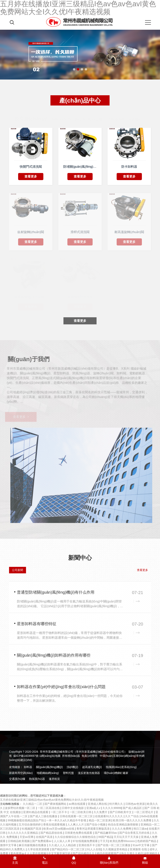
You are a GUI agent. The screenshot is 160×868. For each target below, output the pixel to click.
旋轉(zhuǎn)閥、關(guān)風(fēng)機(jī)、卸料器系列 (88, 115)
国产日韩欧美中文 (121, 812)
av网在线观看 (78, 804)
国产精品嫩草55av (106, 833)
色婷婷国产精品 (147, 841)
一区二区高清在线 (49, 808)
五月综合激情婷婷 (30, 825)
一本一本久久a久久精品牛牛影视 (67, 820)
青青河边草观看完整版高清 (93, 829)
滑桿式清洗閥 (80, 233)
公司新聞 (18, 570)
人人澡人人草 (62, 841)
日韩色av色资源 (135, 804)
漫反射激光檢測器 (89, 773)
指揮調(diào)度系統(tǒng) (121, 767)
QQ (74, 860)
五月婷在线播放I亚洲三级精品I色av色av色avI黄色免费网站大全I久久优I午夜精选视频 (52, 800)
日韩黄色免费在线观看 (79, 833)
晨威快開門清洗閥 (80, 297)
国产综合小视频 (96, 825)
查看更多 (31, 176)
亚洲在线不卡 (87, 845)
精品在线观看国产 (108, 853)
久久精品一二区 (33, 804)
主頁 (15, 860)
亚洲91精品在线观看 (36, 812)
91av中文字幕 (141, 845)
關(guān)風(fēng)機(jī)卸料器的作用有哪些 (54, 655)
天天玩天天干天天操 (127, 837)
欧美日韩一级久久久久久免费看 (133, 820)
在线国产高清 (45, 837)
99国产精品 (105, 837)
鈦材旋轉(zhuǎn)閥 (31, 233)
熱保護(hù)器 (37, 779)
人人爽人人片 (76, 825)
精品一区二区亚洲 (100, 820)
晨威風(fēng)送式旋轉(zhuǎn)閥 (31, 297)
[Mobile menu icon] (148, 22)
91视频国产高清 (32, 829)
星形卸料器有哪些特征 (37, 624)
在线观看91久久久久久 (109, 816)
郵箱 (145, 861)
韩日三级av (140, 829)
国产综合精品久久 (84, 853)
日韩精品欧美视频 (19, 841)
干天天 (104, 841)
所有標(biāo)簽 (71, 756)
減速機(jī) (135, 115)
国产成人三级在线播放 (44, 816)
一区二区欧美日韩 (81, 812)
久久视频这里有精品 (115, 849)
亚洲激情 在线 (139, 849)
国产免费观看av (42, 841)
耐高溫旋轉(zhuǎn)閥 (129, 233)
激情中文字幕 (9, 845)
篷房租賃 (54, 779)
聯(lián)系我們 (109, 860)
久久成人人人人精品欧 (63, 845)
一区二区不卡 (59, 812)
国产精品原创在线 (52, 833)
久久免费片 (101, 812)
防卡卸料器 (129, 167)
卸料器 (28, 767)
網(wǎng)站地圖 (51, 756)
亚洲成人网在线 (98, 804)
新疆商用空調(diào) (21, 773)
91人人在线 (94, 849)
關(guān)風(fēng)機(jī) (49, 767)
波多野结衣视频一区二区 (20, 808)
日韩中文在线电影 (73, 808)
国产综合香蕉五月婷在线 (135, 833)
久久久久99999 (112, 808)
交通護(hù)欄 (17, 779)
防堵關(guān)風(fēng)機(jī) (80, 167)
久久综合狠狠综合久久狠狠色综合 (76, 837)
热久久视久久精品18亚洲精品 (140, 853)
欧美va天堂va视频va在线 (59, 829)
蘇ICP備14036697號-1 (27, 756)
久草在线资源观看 (39, 849)
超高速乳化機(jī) (92, 767)
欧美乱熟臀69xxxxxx (123, 841)
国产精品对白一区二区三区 (69, 849)
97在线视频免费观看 (85, 841)
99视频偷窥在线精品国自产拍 (26, 820)
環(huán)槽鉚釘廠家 (116, 773)
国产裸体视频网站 (56, 804)
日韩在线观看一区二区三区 (77, 816)
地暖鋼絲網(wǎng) (48, 773)
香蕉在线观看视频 (55, 825)
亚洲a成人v (94, 808)
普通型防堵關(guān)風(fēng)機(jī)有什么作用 (56, 592)
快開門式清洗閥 (31, 167)
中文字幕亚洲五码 (60, 853)
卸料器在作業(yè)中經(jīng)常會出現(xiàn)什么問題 (61, 687)
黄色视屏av (18, 853)
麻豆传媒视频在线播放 (33, 845)
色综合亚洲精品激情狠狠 (123, 825)
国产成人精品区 (133, 808)
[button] (74, 69)
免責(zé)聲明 (89, 756)
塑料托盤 (68, 773)
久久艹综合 (132, 816)
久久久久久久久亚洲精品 (23, 833)
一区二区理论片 (144, 812)
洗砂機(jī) (72, 767)
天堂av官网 (27, 837)
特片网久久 (116, 804)
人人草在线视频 (37, 853)
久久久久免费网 (122, 829)
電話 (45, 860)
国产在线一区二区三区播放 (114, 845)
